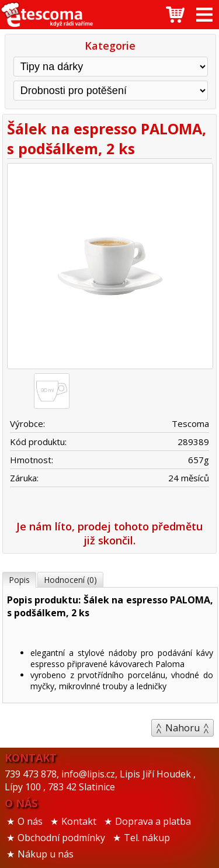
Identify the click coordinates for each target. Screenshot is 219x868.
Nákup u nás (46, 854)
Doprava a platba (153, 821)
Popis (19, 580)
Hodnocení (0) (70, 580)
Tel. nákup (147, 838)
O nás (30, 821)
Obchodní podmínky (61, 838)
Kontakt (79, 821)
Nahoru (182, 728)
